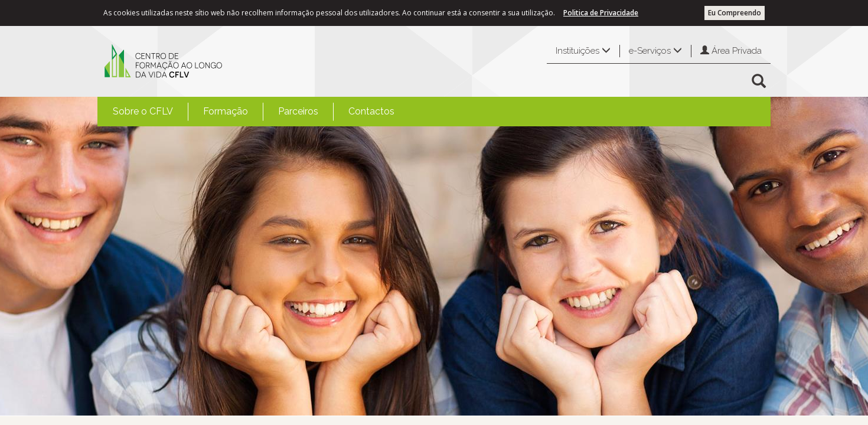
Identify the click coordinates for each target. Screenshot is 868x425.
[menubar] (254, 112)
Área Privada (731, 51)
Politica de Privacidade (601, 13)
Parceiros (298, 111)
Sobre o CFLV (143, 111)
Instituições (583, 51)
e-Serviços (655, 51)
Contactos (371, 111)
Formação (226, 111)
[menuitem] (143, 112)
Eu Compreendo (735, 13)
